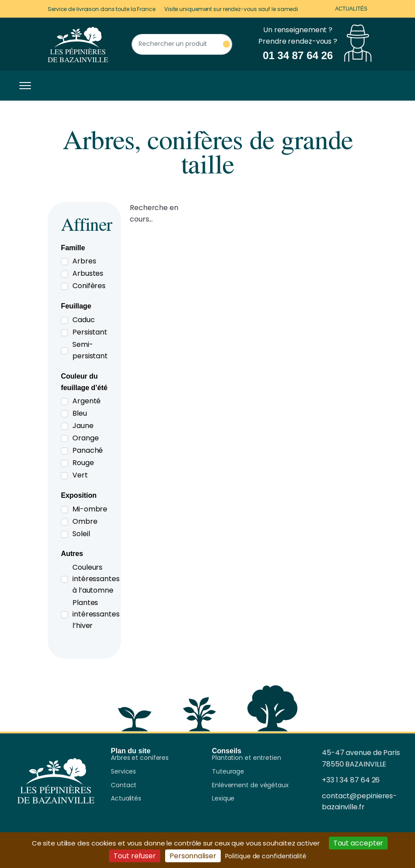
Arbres (84, 261)
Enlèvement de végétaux (250, 785)
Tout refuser (135, 856)
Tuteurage (228, 772)
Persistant (90, 332)
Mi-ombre (90, 509)
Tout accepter (358, 843)
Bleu (80, 413)
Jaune (83, 426)
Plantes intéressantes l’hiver (96, 614)
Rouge (83, 463)
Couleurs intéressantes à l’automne (96, 579)
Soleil (81, 534)
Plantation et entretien (247, 758)
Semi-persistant (90, 350)
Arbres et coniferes (140, 758)
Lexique (223, 799)
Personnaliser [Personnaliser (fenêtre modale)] (193, 856)
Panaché (88, 450)
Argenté (87, 401)
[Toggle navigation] (23, 86)
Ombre (85, 521)
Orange (85, 438)
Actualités (351, 9)
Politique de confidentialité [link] (266, 856)
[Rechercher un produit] (182, 44)
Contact (124, 785)
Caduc (84, 320)
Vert (80, 475)
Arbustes (88, 273)
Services (123, 772)
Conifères (89, 286)
